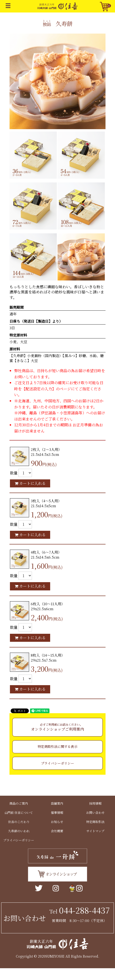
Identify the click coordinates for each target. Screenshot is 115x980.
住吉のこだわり (19, 822)
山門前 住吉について (19, 813)
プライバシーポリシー (57, 763)
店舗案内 (57, 803)
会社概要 (57, 831)
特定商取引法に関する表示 (57, 746)
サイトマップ (95, 831)
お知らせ (57, 822)
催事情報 (57, 813)
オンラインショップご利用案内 (57, 727)
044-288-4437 (84, 910)
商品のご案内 (19, 803)
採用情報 (95, 803)
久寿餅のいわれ (19, 831)
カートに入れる (30, 483)
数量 (14, 473)
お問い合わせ (95, 813)
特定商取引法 (95, 822)
